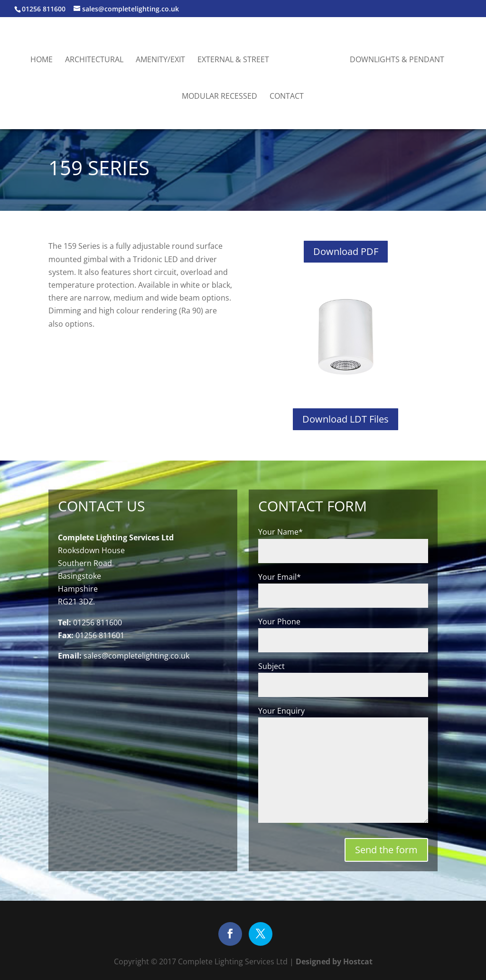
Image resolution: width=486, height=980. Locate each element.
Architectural (94, 60)
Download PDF (346, 251)
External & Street (233, 60)
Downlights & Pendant (397, 60)
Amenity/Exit (160, 60)
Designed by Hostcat (333, 961)
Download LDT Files (346, 419)
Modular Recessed (220, 97)
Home (42, 60)
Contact (287, 97)
